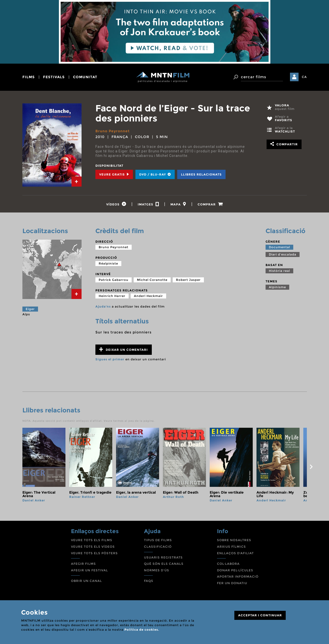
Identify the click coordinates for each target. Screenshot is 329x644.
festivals (54, 77)
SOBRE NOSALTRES (234, 540)
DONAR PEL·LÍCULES (235, 570)
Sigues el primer (110, 359)
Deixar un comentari (123, 349)
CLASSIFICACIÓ (158, 547)
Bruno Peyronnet (113, 131)
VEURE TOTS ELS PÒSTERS (94, 553)
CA (304, 77)
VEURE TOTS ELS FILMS (92, 540)
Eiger (30, 309)
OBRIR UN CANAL (86, 581)
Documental (279, 247)
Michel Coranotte (152, 280)
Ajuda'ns (103, 306)
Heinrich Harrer (112, 296)
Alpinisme (277, 287)
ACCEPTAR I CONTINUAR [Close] (260, 615)
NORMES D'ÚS (157, 570)
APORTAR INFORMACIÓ (238, 576)
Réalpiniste (108, 263)
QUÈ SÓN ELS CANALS (164, 564)
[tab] (77, 182)
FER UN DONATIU (232, 583)
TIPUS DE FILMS (158, 540)
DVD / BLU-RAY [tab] (155, 174)
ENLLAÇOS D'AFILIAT (235, 553)
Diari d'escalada (283, 254)
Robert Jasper (188, 280)
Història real (279, 271)
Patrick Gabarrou (114, 280)
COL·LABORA (228, 564)
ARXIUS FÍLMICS (231, 547)
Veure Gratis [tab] (114, 174)
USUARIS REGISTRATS (163, 557)
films (29, 77)
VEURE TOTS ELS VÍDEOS (93, 547)
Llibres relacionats (201, 174)
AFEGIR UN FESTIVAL (89, 570)
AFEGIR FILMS (83, 564)
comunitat (85, 77)
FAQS (149, 581)
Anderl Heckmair (148, 296)
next (311, 467)
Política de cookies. (142, 630)
